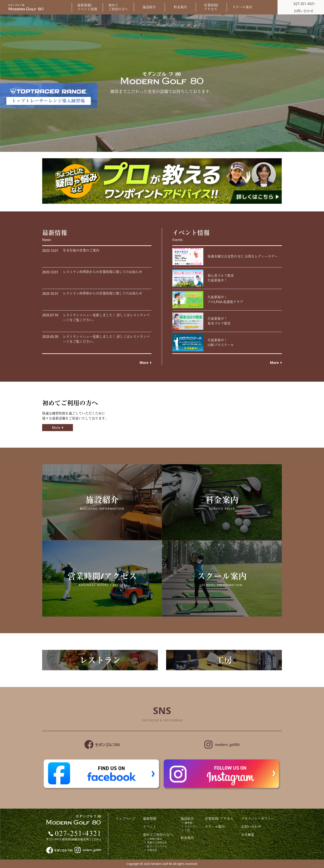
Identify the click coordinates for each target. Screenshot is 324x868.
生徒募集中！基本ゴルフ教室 (219, 321)
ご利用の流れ (155, 839)
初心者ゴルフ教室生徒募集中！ (221, 278)
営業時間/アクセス (211, 7)
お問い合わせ (251, 827)
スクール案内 (242, 7)
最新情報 (150, 819)
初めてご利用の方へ (118, 7)
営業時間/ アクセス (219, 819)
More (144, 363)
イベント (150, 827)
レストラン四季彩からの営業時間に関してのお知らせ (102, 272)
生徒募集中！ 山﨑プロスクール (221, 343)
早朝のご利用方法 (157, 843)
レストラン (191, 827)
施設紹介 (149, 7)
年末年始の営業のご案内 (81, 251)
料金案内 (180, 7)
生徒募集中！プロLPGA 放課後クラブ (225, 300)
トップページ (125, 819)
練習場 (188, 823)
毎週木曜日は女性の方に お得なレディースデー (243, 257)
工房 (187, 830)
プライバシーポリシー (258, 819)
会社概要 (248, 835)
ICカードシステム (157, 846)
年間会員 (152, 850)
